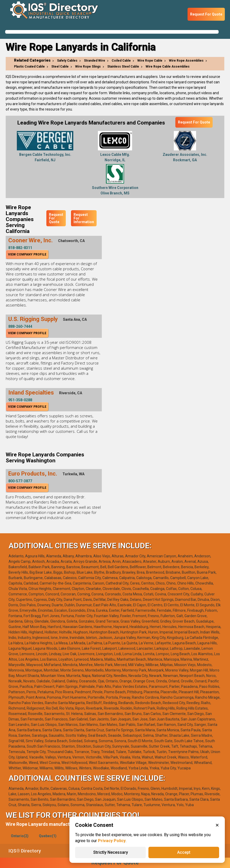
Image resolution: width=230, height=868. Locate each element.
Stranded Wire (95, 61)
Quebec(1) (48, 836)
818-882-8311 (20, 248)
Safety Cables (67, 61)
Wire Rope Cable (150, 61)
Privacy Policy (112, 841)
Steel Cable (60, 67)
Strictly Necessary (111, 852)
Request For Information (84, 218)
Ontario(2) (20, 836)
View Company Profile (27, 254)
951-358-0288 (20, 400)
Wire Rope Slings (88, 67)
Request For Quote (206, 14)
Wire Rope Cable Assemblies (168, 67)
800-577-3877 (20, 481)
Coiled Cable (121, 61)
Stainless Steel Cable (123, 67)
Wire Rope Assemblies (186, 61)
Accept (184, 852)
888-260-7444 (20, 326)
